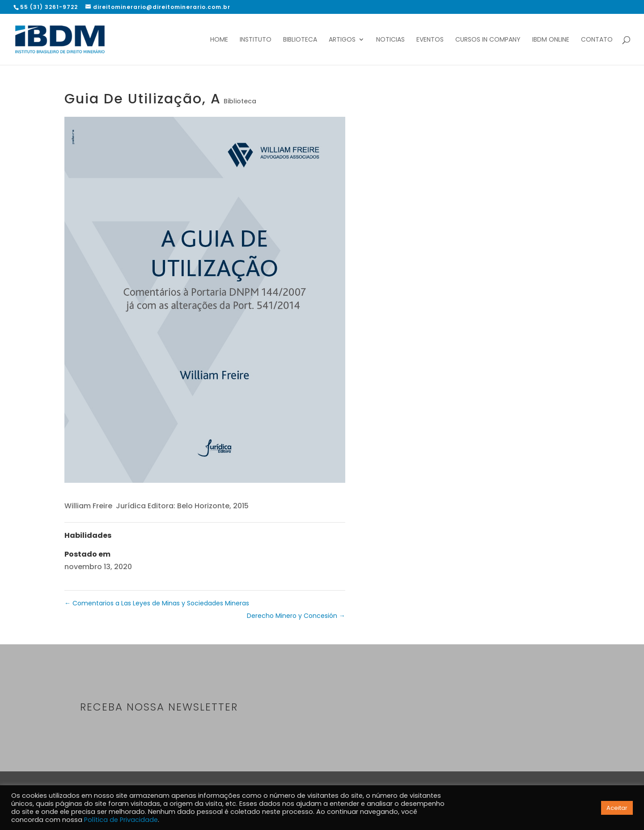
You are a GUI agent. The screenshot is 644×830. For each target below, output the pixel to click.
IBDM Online (551, 40)
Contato (597, 40)
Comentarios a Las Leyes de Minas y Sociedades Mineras (157, 603)
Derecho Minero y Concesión (296, 616)
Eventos (430, 40)
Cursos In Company (488, 40)
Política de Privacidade (121, 820)
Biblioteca (300, 40)
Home (219, 40)
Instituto (256, 40)
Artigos (342, 40)
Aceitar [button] (617, 808)
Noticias (390, 40)
